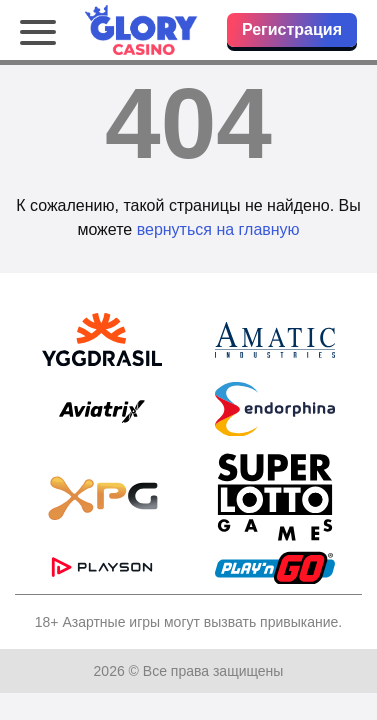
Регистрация (292, 29)
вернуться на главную (218, 229)
